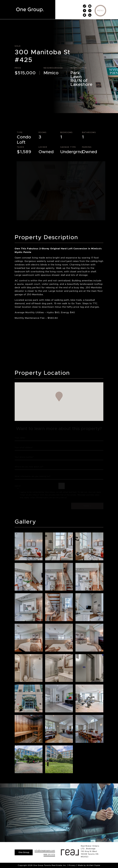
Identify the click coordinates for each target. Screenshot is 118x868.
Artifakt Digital (93, 865)
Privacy (72, 865)
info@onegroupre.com (45, 850)
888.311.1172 (49, 855)
